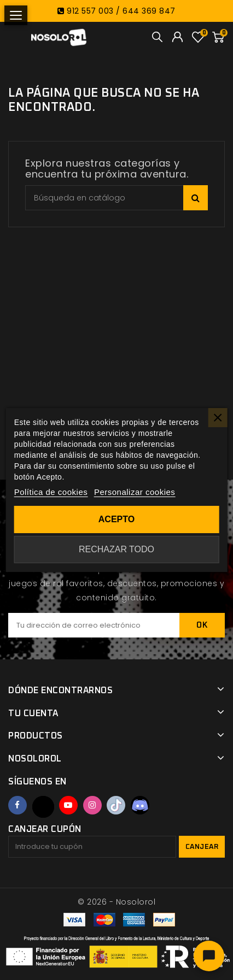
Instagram (92, 805)
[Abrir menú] (16, 15)
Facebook (18, 805)
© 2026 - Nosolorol (116, 902)
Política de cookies (51, 492)
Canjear (202, 847)
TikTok (116, 805)
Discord (140, 805)
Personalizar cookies (135, 492)
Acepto (116, 519)
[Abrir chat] (209, 956)
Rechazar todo (116, 549)
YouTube (68, 805)
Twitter (43, 807)
